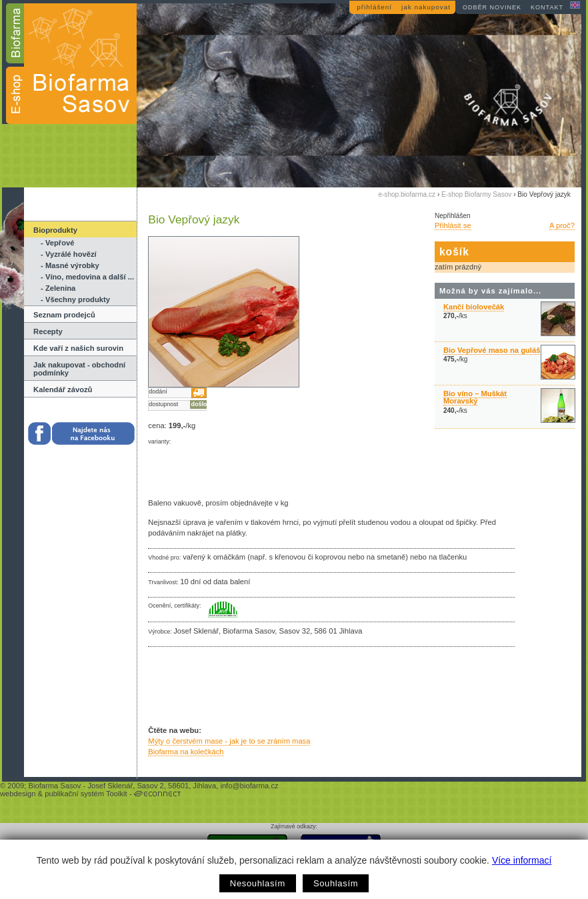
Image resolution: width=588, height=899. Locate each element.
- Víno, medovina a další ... (87, 277)
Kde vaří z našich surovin (78, 348)
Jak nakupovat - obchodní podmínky (79, 369)
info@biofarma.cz (249, 786)
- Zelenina (58, 288)
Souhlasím (336, 883)
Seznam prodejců (64, 315)
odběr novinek (492, 7)
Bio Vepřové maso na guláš (492, 350)
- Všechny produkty (75, 299)
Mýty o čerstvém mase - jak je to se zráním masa (229, 741)
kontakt (547, 7)
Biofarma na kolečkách (186, 752)
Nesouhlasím (258, 883)
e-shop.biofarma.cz (407, 194)
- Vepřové (57, 243)
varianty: (159, 441)
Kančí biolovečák (474, 307)
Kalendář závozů (63, 389)
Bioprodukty (55, 230)
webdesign (18, 794)
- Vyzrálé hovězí (69, 254)
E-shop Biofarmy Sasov (476, 194)
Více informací (522, 860)
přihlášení (374, 7)
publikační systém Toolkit (86, 794)
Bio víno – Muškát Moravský (475, 397)
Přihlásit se (453, 225)
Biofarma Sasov (54, 786)
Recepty (48, 331)
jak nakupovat (426, 7)
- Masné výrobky (70, 265)
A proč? (562, 225)
